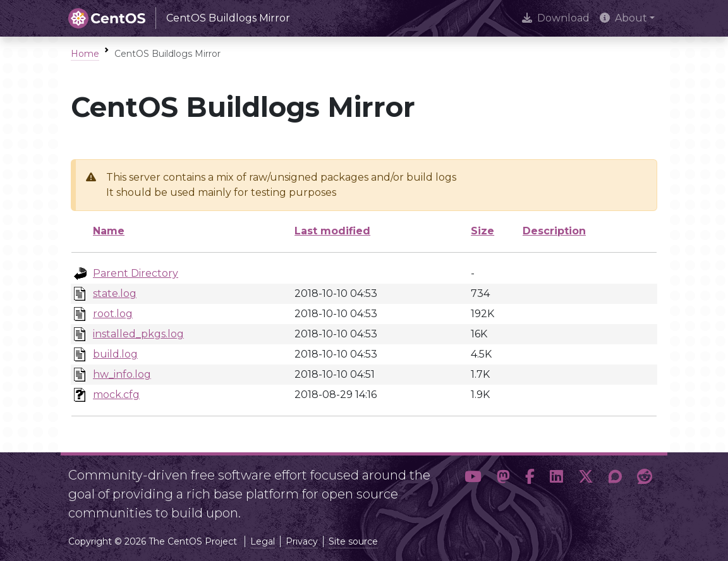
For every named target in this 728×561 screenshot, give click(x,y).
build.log (115, 354)
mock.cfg (116, 395)
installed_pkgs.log (138, 334)
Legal (263, 541)
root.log (113, 314)
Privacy (302, 541)
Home (85, 54)
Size (482, 231)
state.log (115, 293)
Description (554, 231)
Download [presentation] (556, 18)
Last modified (332, 231)
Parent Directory (136, 273)
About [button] (623, 18)
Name (109, 231)
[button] (473, 489)
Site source (353, 541)
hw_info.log (122, 374)
